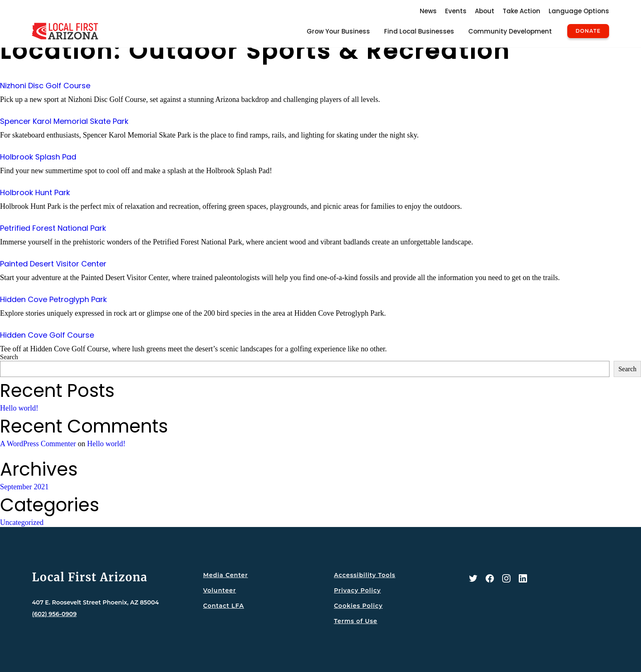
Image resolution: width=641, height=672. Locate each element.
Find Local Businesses (419, 31)
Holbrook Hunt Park (35, 192)
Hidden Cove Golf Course (47, 335)
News (428, 11)
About (485, 11)
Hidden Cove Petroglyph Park (53, 299)
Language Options (579, 11)
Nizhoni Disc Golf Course (45, 86)
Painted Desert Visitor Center (53, 264)
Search (9, 357)
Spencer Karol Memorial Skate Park (64, 121)
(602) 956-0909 (54, 614)
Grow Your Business (338, 31)
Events (456, 11)
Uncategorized (22, 522)
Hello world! (19, 408)
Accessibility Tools (365, 575)
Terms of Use (356, 621)
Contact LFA (224, 606)
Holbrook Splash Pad (38, 157)
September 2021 (24, 487)
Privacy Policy (357, 590)
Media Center (225, 575)
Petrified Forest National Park (53, 228)
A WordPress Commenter (38, 444)
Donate (588, 31)
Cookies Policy (358, 606)
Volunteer (219, 590)
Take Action (521, 11)
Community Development (510, 31)
